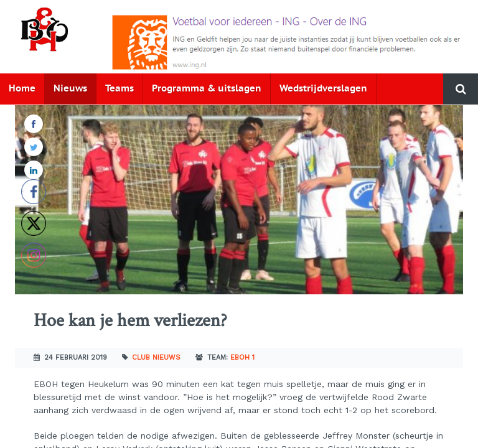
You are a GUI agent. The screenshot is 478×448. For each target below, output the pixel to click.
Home (22, 89)
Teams (119, 89)
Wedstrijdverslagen (323, 89)
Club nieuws (156, 357)
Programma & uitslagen (207, 89)
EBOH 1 (242, 357)
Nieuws (70, 89)
